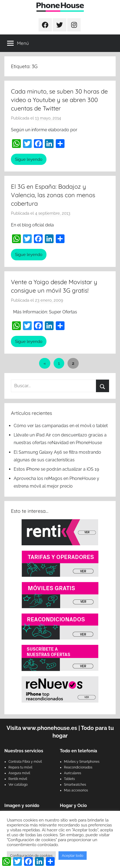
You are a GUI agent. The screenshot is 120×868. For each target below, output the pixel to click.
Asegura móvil (19, 773)
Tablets (69, 779)
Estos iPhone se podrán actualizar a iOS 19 (57, 469)
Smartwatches (75, 785)
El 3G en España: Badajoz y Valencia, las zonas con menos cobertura (53, 195)
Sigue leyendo (29, 159)
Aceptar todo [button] (73, 856)
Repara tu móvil (20, 767)
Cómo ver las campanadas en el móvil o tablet (61, 426)
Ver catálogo (18, 785)
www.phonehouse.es (50, 728)
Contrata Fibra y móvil (25, 762)
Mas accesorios (76, 790)
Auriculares (73, 773)
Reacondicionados (78, 767)
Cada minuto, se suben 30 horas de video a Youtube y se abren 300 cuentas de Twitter (59, 100)
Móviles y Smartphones (82, 762)
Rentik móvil (18, 779)
